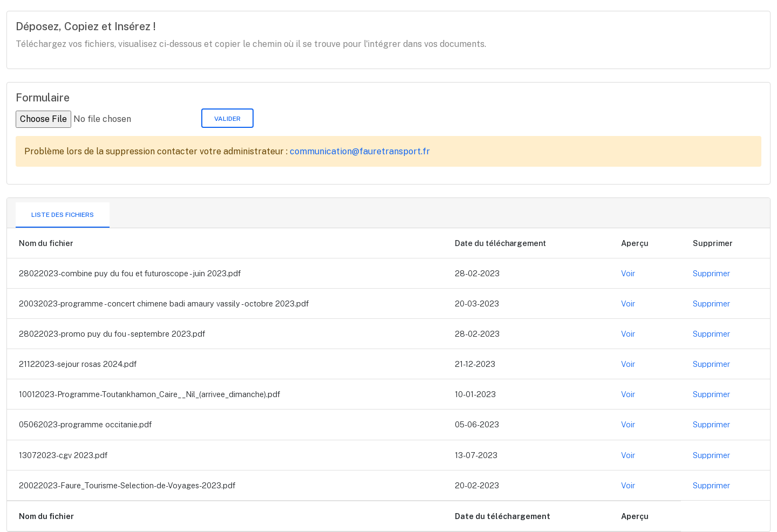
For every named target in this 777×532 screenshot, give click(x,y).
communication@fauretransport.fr (360, 151)
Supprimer (711, 273)
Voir (628, 273)
